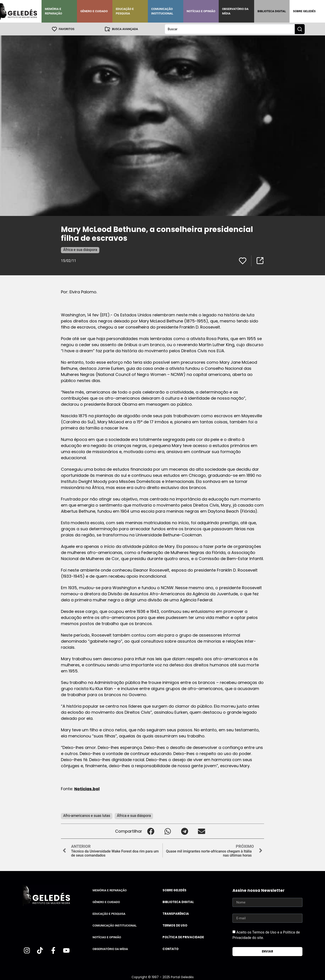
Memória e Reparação (53, 11)
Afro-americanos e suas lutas (87, 815)
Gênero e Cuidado (94, 11)
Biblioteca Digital (272, 11)
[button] (151, 831)
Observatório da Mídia (235, 11)
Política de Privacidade (183, 937)
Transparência (176, 914)
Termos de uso (175, 925)
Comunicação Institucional (162, 11)
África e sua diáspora (80, 249)
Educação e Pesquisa (125, 11)
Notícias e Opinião (201, 11)
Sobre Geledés (304, 11)
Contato (171, 949)
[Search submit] (300, 29)
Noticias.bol (87, 789)
